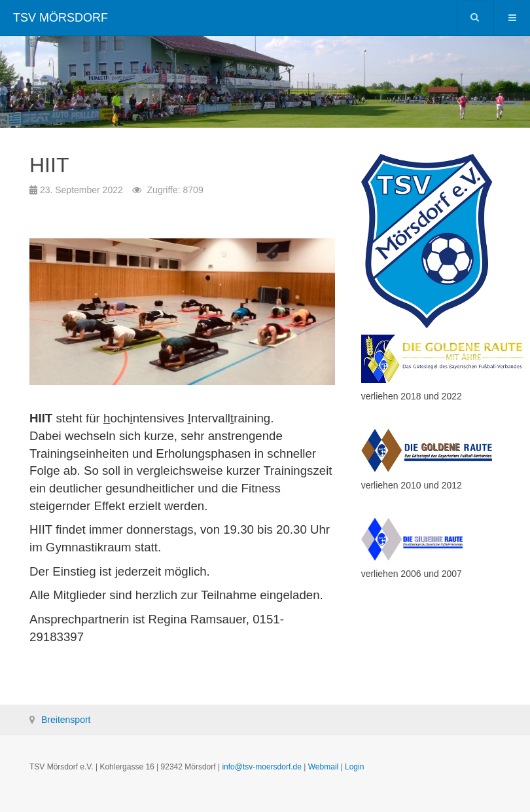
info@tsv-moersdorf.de (262, 767)
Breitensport (66, 720)
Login (354, 767)
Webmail (323, 767)
